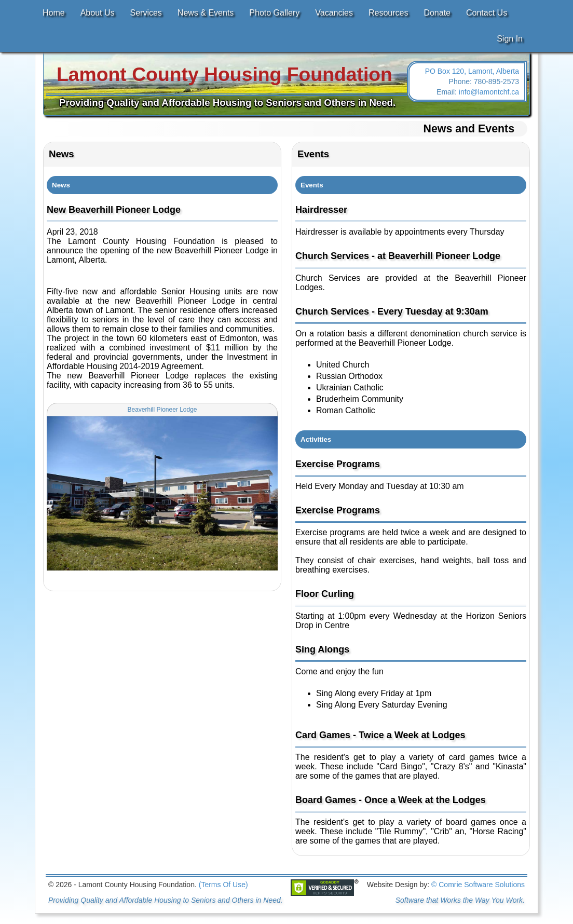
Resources (388, 13)
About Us (98, 13)
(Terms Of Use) (223, 885)
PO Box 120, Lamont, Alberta (472, 71)
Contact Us (487, 13)
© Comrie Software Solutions (478, 885)
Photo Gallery (274, 13)
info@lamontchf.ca (489, 92)
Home (54, 13)
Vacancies (334, 13)
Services (146, 13)
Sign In (510, 39)
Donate (437, 13)
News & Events (206, 13)
